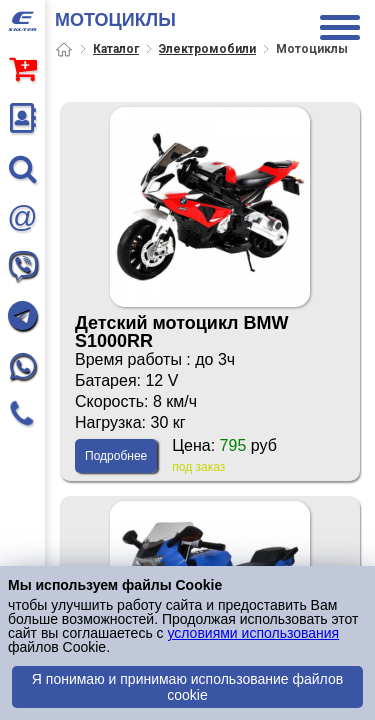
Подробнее (116, 456)
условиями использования (253, 633)
